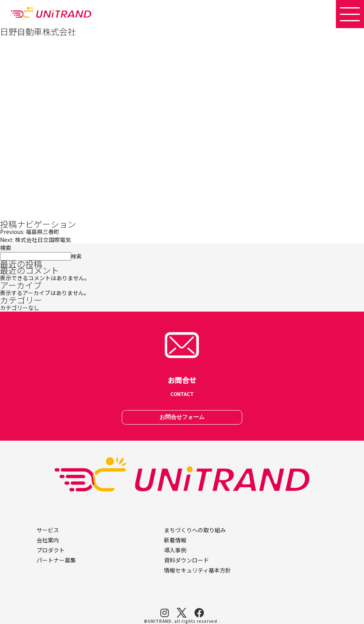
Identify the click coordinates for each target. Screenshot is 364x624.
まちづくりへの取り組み (195, 530)
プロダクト (51, 550)
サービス (48, 530)
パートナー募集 (56, 560)
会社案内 (48, 540)
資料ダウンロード (186, 560)
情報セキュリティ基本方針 (197, 570)
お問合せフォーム (182, 417)
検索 (6, 248)
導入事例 (175, 550)
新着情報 (175, 540)
